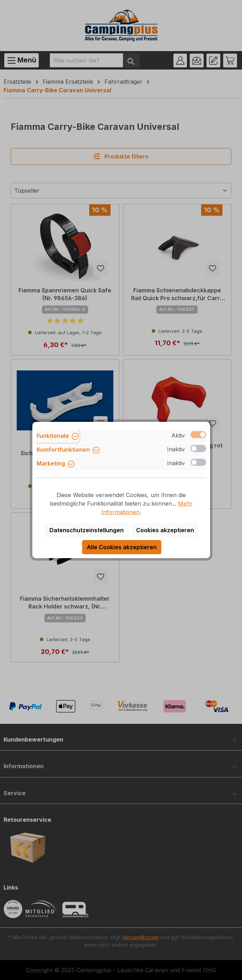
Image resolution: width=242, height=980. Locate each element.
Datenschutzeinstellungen (87, 530)
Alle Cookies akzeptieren (122, 547)
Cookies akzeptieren (165, 530)
